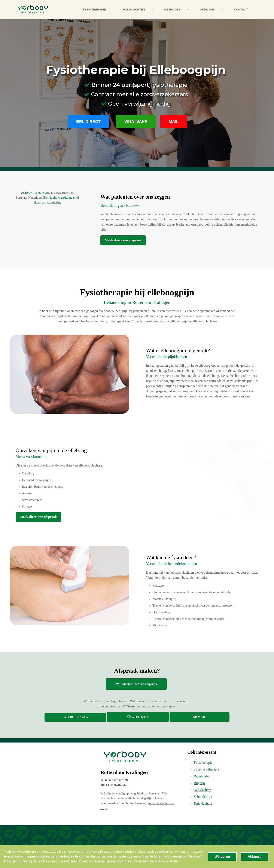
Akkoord (255, 857)
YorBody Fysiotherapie (35, 193)
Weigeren (222, 857)
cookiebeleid (171, 861)
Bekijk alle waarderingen (59, 198)
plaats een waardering (47, 202)
